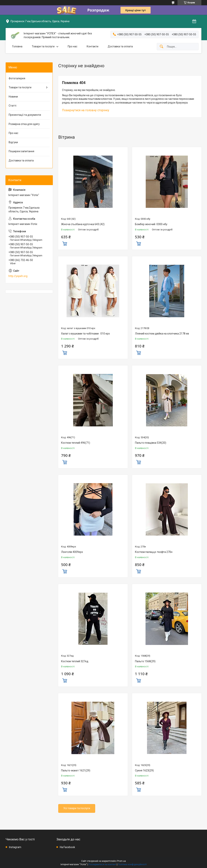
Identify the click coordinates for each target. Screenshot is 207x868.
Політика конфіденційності (132, 864)
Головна (17, 46)
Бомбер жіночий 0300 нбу (151, 224)
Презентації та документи (25, 115)
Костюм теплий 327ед (75, 661)
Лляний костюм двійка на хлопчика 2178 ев (162, 334)
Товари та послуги (43, 46)
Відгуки (13, 142)
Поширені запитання (21, 151)
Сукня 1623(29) (144, 770)
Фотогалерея (17, 78)
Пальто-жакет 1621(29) (76, 770)
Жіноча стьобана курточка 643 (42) (83, 224)
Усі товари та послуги (77, 808)
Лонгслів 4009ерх (72, 552)
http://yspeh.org (18, 276)
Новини (13, 97)
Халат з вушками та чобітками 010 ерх (85, 334)
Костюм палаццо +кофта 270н (154, 552)
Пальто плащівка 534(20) (151, 443)
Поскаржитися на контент (102, 864)
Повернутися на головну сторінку (86, 110)
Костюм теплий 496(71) (76, 443)
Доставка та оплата (120, 46)
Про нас (72, 46)
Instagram (15, 847)
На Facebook (67, 847)
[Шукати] (162, 47)
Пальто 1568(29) (145, 661)
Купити (65, 243)
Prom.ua (121, 861)
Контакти (93, 46)
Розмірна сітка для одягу (24, 124)
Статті (13, 106)
